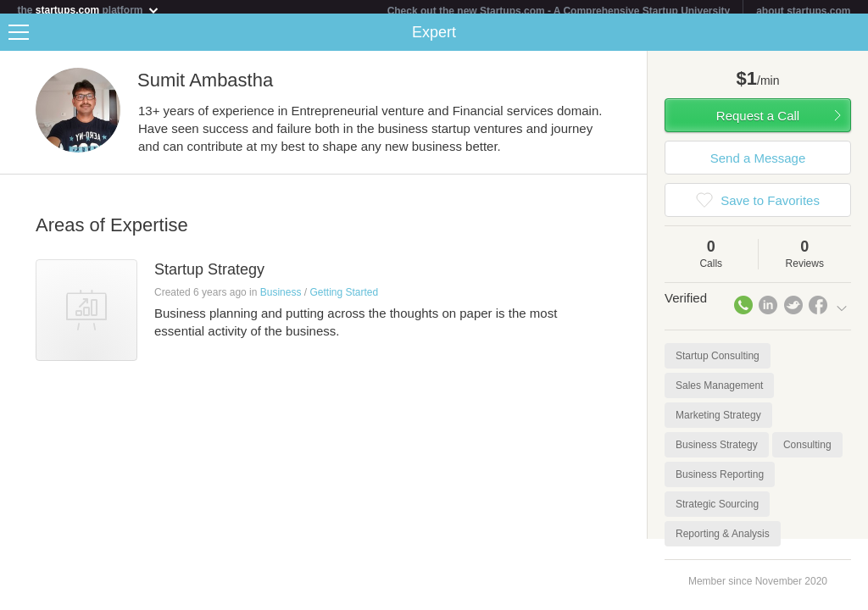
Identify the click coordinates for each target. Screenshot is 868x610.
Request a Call (758, 122)
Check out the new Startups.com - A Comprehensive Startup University (559, 11)
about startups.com (803, 11)
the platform (88, 10)
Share (851, 39)
